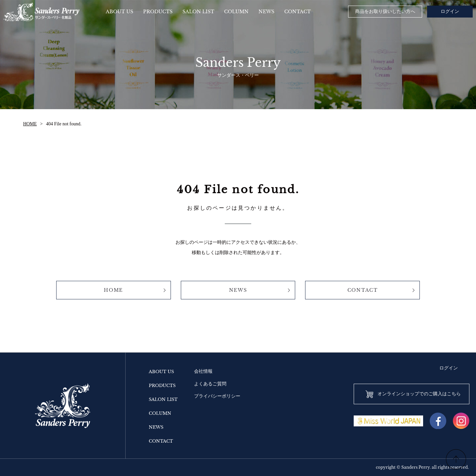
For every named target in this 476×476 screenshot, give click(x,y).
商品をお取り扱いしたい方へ (385, 11)
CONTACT (363, 290)
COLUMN (160, 413)
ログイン (450, 11)
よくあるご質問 (210, 384)
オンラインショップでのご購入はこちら (419, 394)
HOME (30, 124)
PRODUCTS (162, 386)
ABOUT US (161, 372)
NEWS (238, 290)
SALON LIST (163, 399)
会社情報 (203, 371)
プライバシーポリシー (217, 396)
